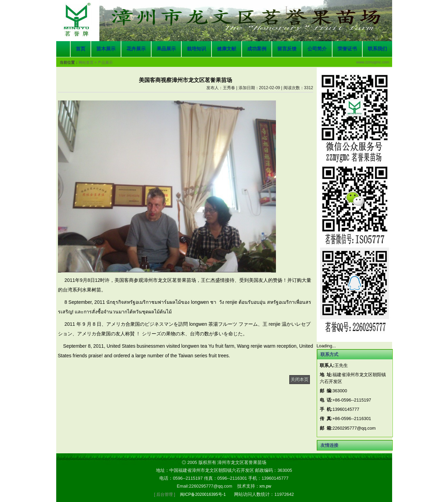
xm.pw (265, 486)
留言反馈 (287, 49)
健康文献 (227, 49)
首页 (81, 49)
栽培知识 (196, 49)
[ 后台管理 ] (165, 494)
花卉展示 (136, 49)
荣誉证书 (347, 49)
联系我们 (377, 49)
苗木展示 (106, 49)
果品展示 (166, 49)
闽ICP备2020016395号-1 (203, 494)
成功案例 (257, 49)
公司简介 (317, 49)
